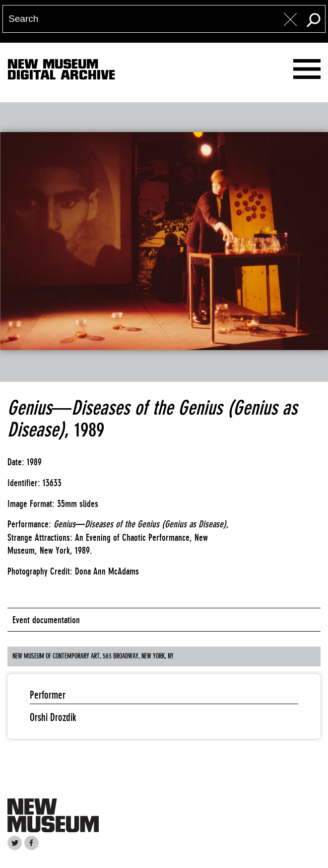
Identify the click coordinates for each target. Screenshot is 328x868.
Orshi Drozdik (53, 717)
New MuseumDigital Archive (61, 72)
